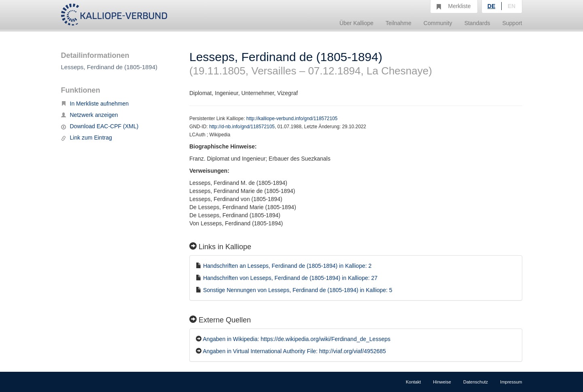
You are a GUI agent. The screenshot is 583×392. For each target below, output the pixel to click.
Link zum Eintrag (87, 138)
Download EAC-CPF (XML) (100, 126)
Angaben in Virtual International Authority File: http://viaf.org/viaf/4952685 (294, 351)
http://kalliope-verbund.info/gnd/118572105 (292, 119)
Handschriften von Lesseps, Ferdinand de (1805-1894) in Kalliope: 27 (290, 278)
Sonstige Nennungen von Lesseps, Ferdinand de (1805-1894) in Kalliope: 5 (298, 290)
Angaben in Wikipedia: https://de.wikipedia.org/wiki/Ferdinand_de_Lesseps (297, 339)
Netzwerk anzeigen (90, 115)
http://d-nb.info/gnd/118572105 (242, 127)
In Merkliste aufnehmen (95, 104)
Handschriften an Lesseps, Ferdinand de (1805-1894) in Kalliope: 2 (287, 266)
